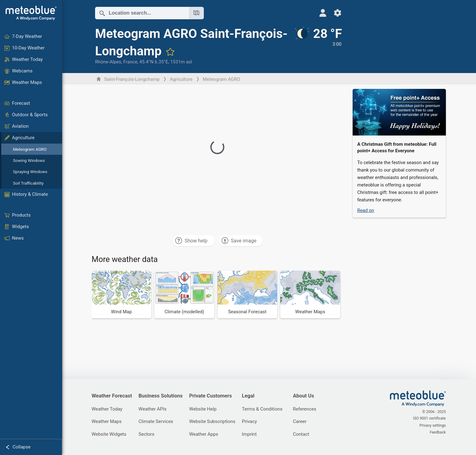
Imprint (251, 434)
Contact (303, 434)
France (131, 62)
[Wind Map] (122, 294)
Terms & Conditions (264, 409)
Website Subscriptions (214, 422)
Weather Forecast (112, 396)
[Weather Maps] (311, 294)
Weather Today (107, 409)
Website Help (204, 409)
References (307, 409)
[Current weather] (314, 46)
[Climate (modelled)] (185, 294)
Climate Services (157, 422)
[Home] (31, 13)
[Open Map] (197, 13)
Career (302, 422)
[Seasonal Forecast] (248, 294)
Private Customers (212, 396)
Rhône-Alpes (108, 62)
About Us (306, 396)
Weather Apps (205, 434)
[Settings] (334, 13)
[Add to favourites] (224, 52)
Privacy (251, 422)
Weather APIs (153, 409)
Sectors (147, 434)
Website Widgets (109, 434)
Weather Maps (107, 422)
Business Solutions (162, 396)
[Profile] (319, 13)
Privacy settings (433, 425)
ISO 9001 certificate (430, 419)
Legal (250, 396)
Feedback (438, 432)
